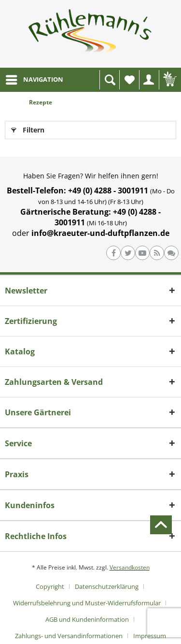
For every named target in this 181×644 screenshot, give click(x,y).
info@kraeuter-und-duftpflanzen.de (100, 233)
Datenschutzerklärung (107, 586)
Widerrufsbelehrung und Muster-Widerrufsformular (87, 603)
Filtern (28, 128)
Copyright (50, 586)
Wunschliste (132, 82)
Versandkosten (130, 567)
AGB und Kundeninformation (87, 619)
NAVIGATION (35, 78)
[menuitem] (34, 80)
